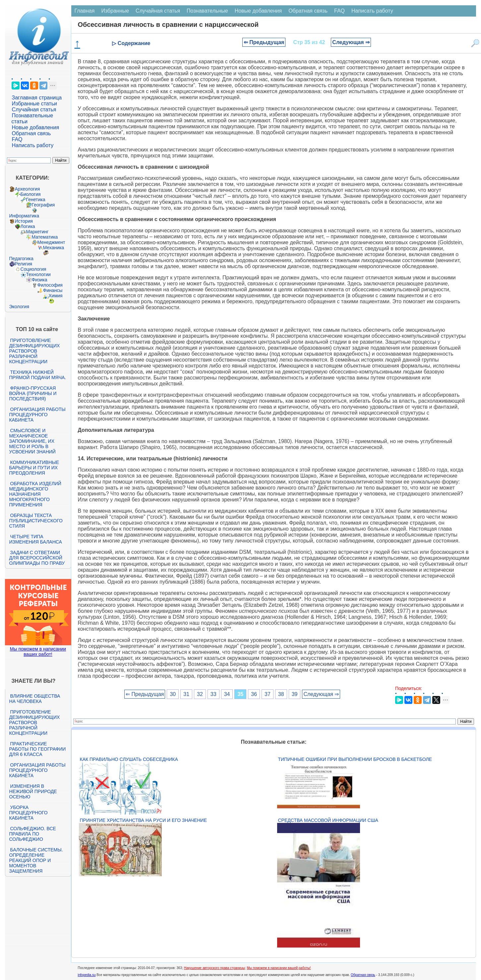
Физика (40, 280)
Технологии (38, 274)
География (43, 205)
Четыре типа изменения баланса (36, 539)
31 (186, 694)
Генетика (36, 200)
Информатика (24, 216)
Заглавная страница (37, 98)
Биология (31, 194)
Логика (28, 226)
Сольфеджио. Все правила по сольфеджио (33, 834)
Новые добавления (36, 127)
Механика (54, 248)
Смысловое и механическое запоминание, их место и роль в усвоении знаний (32, 441)
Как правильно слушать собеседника (129, 759)
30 (173, 694)
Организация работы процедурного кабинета (37, 415)
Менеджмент (51, 242)
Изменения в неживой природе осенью (33, 791)
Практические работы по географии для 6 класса (38, 749)
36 (254, 694)
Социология (33, 269)
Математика (45, 237)
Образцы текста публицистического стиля (36, 521)
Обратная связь (31, 133)
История (24, 221)
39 (295, 694)
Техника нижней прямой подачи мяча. (38, 375)
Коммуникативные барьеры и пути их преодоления (34, 468)
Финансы (53, 290)
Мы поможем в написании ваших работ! (38, 652)
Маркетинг (37, 232)
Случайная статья (34, 110)
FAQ (17, 139)
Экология (19, 307)
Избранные (115, 11)
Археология (28, 189)
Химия (56, 296)
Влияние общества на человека (35, 699)
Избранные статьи (34, 104)
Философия (50, 285)
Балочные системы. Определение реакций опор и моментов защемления (36, 860)
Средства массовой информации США (328, 820)
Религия (24, 264)
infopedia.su (87, 975)
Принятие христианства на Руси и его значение (143, 820)
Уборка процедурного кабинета (29, 813)
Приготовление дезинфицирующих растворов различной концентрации (35, 351)
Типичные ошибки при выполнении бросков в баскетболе (355, 759)
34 (227, 694)
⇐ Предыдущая (264, 42)
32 (200, 694)
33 (213, 694)
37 (268, 694)
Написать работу (33, 145)
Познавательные (207, 11)
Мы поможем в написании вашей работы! (279, 968)
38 (281, 694)
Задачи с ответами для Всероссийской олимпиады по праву (37, 558)
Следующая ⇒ (351, 42)
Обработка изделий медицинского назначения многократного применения (35, 494)
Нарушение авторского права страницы (214, 968)
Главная (85, 11)
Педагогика (21, 259)
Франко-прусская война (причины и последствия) (33, 393)
